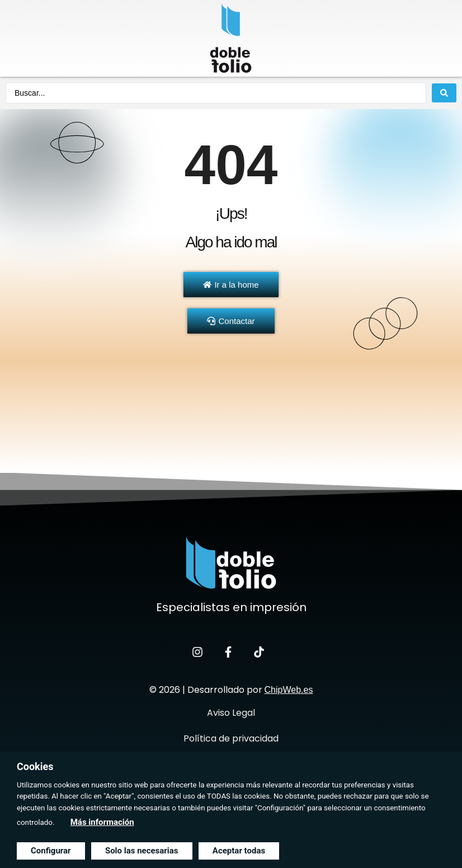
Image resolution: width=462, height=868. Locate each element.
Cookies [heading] (35, 766)
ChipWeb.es (289, 690)
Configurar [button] (51, 851)
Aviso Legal (231, 713)
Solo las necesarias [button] (142, 851)
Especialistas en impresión (231, 607)
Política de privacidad (231, 738)
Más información (102, 822)
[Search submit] (444, 93)
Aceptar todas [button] (239, 851)
